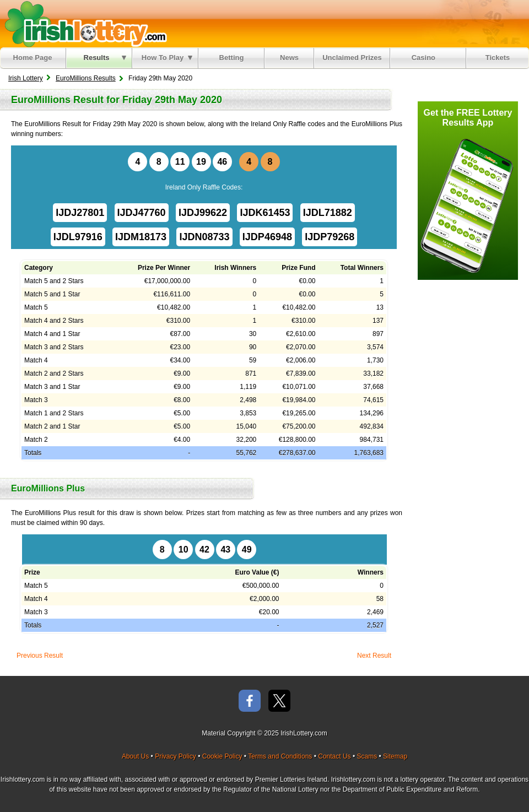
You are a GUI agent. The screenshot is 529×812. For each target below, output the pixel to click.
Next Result (374, 656)
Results (105, 58)
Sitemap (395, 756)
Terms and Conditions (280, 756)
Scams (367, 756)
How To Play (167, 58)
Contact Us (334, 756)
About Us (135, 756)
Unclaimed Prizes (352, 58)
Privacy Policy (176, 756)
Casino (426, 58)
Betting (232, 58)
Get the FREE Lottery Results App (468, 118)
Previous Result (40, 656)
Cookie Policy (222, 756)
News (289, 58)
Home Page (33, 58)
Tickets (498, 58)
